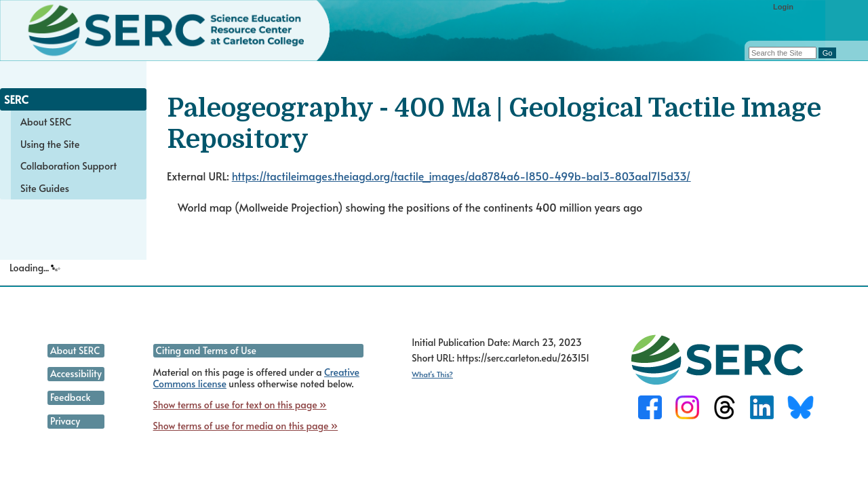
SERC (16, 99)
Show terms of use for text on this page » (240, 405)
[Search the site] (783, 53)
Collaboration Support (68, 166)
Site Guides (45, 188)
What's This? (432, 374)
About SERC (46, 121)
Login (783, 7)
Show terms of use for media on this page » (246, 426)
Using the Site (50, 144)
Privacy (65, 421)
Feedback (70, 397)
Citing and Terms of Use (206, 350)
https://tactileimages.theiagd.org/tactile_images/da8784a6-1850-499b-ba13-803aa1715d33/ (461, 176)
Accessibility (76, 373)
